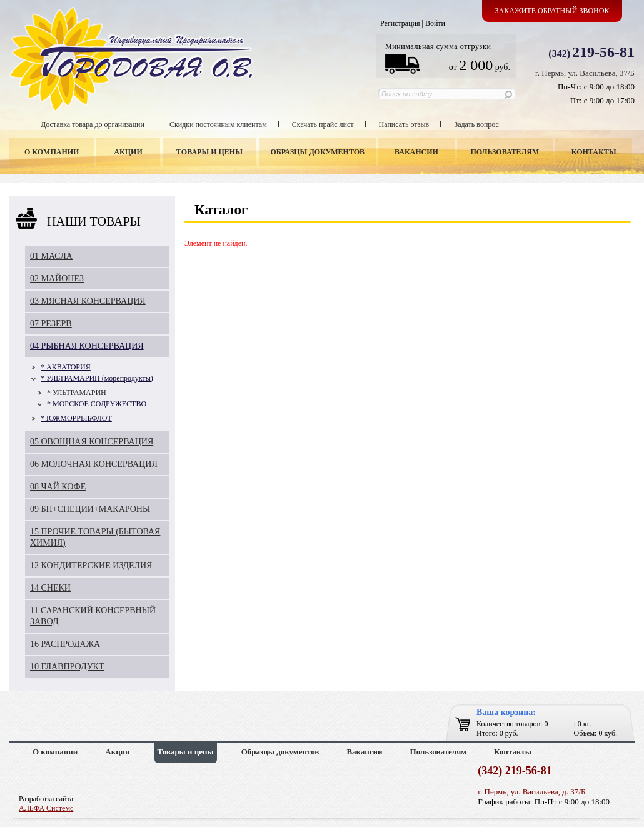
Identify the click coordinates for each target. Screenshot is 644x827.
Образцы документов (318, 152)
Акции (128, 152)
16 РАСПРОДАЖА (65, 644)
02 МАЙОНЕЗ (57, 278)
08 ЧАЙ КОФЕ (58, 487)
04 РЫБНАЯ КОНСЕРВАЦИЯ (87, 346)
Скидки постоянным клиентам (218, 124)
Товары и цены (209, 152)
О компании (52, 152)
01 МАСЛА (51, 256)
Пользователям (505, 152)
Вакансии (416, 152)
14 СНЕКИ (50, 588)
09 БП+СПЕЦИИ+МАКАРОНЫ (90, 509)
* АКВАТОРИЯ (66, 367)
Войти (435, 23)
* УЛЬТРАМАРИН (77, 393)
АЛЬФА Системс (46, 808)
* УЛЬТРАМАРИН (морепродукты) (97, 378)
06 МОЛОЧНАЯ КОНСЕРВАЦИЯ (94, 464)
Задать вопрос (476, 124)
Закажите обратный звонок (552, 11)
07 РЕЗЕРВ (51, 323)
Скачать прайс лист (323, 124)
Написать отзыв (404, 124)
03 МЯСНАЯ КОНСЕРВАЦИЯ (88, 301)
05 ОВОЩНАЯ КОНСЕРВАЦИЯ (92, 442)
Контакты (594, 152)
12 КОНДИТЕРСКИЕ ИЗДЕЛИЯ (91, 565)
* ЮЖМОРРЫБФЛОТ (76, 418)
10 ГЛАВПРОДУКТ (67, 667)
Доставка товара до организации (93, 124)
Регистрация (400, 23)
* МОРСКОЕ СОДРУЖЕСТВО (97, 404)
